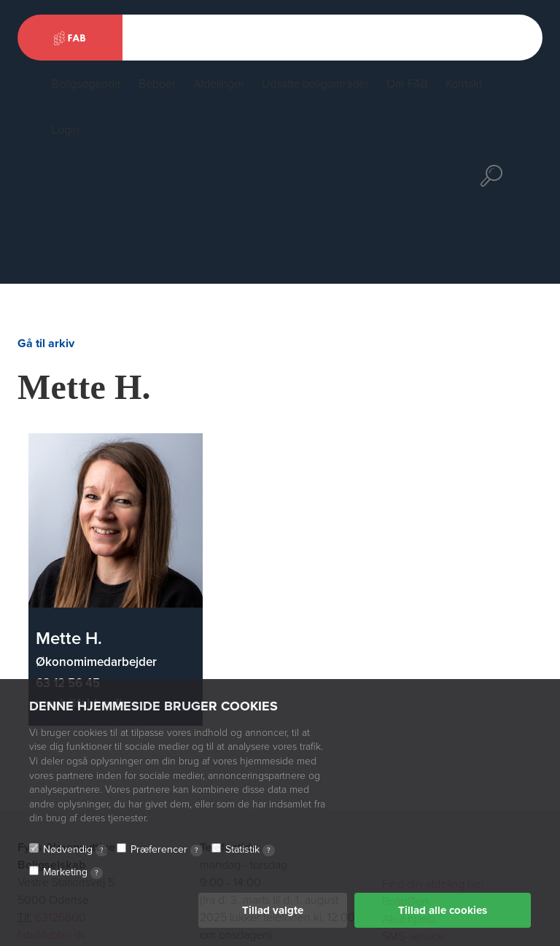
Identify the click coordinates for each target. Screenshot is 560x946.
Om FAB (407, 84)
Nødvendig (75, 850)
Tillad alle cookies (443, 910)
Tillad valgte (273, 910)
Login (66, 130)
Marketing (73, 872)
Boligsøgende (86, 84)
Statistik (250, 850)
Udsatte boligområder (315, 84)
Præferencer (167, 850)
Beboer (157, 84)
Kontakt (464, 84)
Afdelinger (219, 84)
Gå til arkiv (46, 344)
